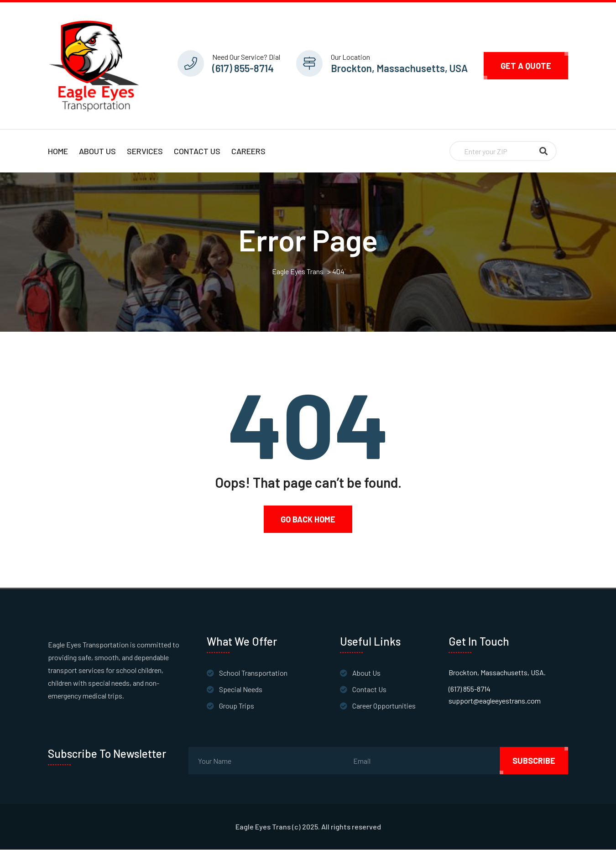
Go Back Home (308, 520)
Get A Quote (526, 66)
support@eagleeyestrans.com (495, 701)
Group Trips (237, 706)
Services (145, 151)
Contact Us (197, 151)
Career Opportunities (384, 706)
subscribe (534, 761)
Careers (248, 151)
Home (58, 151)
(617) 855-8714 (243, 68)
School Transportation (253, 673)
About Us (97, 151)
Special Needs (241, 690)
